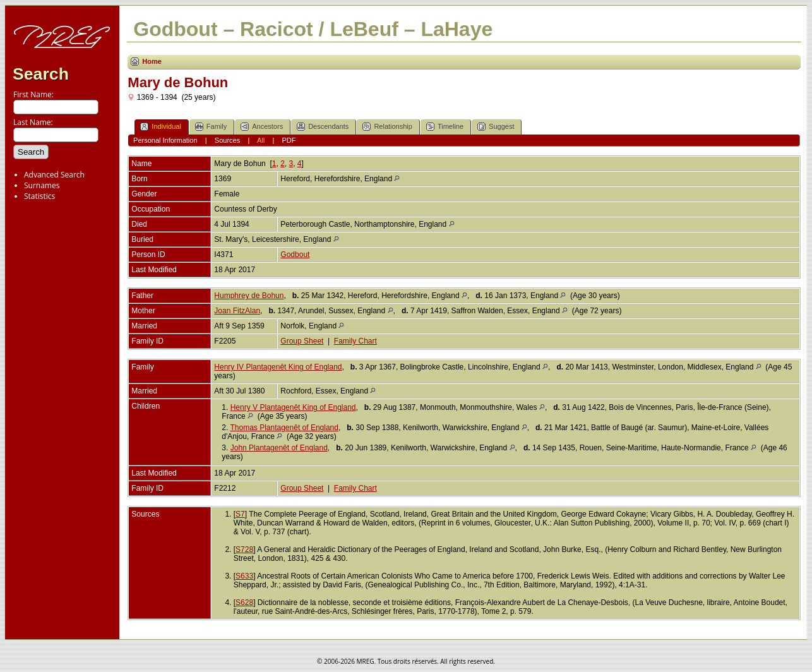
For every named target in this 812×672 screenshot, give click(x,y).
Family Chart (355, 341)
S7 (240, 514)
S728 (244, 549)
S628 (244, 603)
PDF (289, 140)
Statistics (39, 196)
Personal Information (165, 140)
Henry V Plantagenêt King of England (293, 407)
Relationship (387, 127)
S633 (244, 576)
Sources (227, 140)
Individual (160, 127)
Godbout (295, 255)
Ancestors (262, 127)
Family (211, 127)
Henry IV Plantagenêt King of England (278, 367)
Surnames (42, 185)
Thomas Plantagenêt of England (284, 428)
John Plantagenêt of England (279, 448)
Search (41, 74)
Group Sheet (302, 341)
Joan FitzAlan (237, 311)
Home (152, 61)
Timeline (445, 127)
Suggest (496, 127)
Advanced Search (54, 175)
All (261, 140)
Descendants (323, 127)
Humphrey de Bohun (249, 296)
